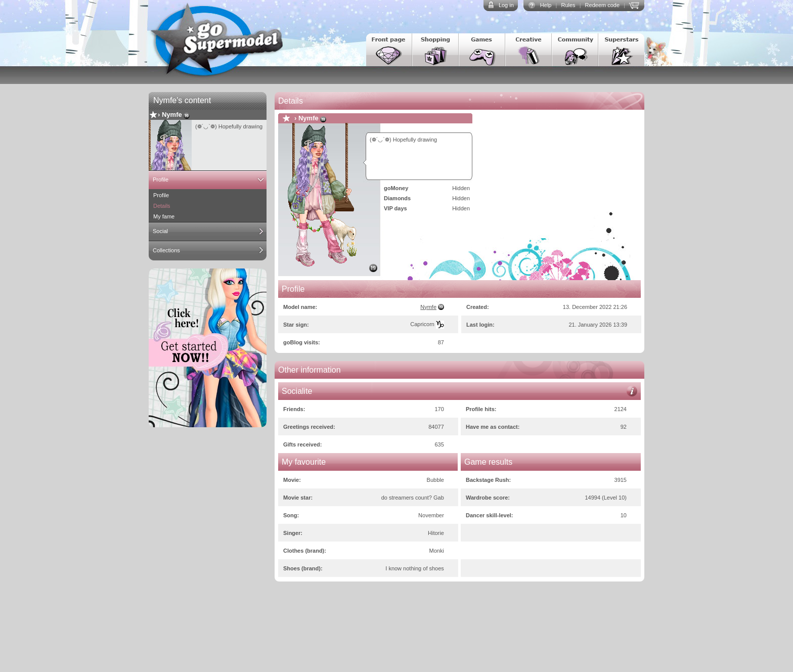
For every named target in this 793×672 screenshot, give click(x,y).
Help (546, 5)
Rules (568, 5)
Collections (166, 250)
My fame (164, 216)
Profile (161, 180)
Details (162, 206)
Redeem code (603, 5)
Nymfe (172, 115)
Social (160, 231)
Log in (506, 5)
